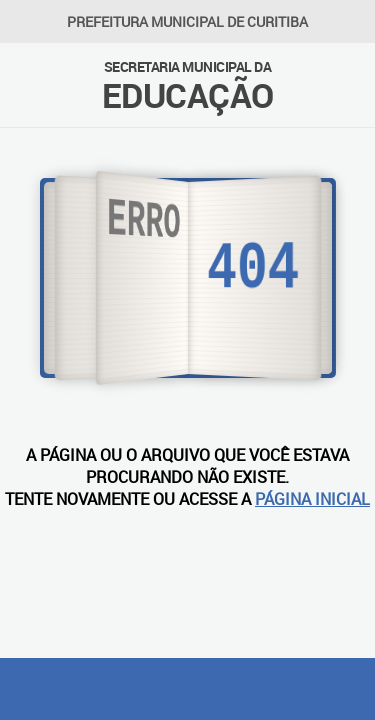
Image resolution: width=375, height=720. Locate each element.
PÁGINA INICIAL (312, 499)
